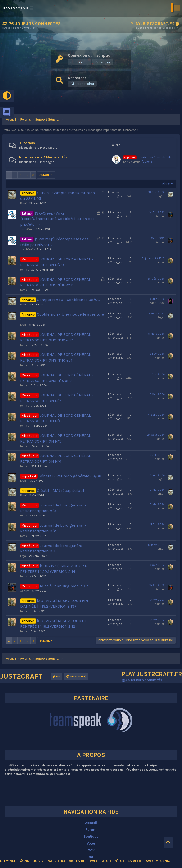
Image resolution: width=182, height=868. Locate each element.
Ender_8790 (156, 303)
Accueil (91, 823)
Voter (91, 843)
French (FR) (76, 676)
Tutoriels (27, 143)
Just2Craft (27, 229)
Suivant (44, 175)
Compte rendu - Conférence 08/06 (68, 300)
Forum (91, 830)
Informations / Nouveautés (43, 157)
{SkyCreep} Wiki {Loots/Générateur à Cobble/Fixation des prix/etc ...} (57, 219)
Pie (56, 676)
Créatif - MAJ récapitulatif (61, 490)
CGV (91, 850)
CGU (91, 857)
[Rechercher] (82, 84)
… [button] (27, 175)
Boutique (91, 837)
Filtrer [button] (166, 184)
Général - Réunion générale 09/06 (70, 476)
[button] (91, 8)
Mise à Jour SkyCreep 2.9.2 (64, 586)
